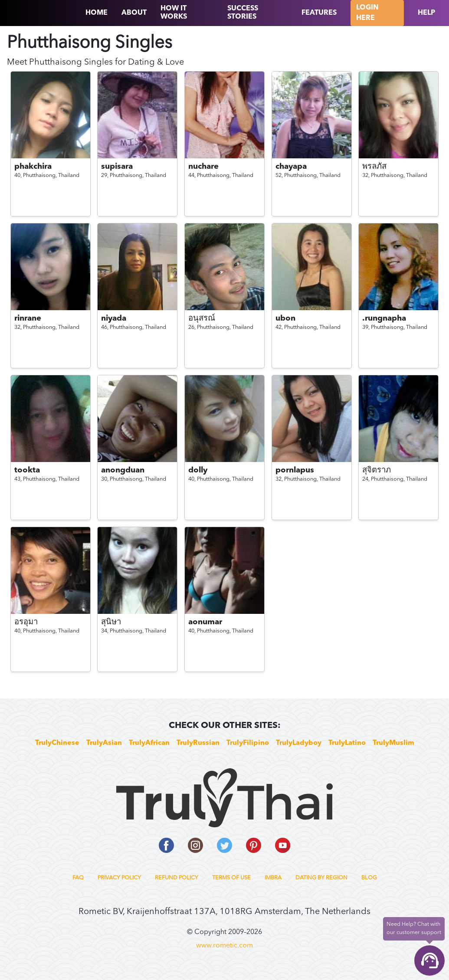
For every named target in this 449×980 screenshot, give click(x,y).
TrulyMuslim (393, 743)
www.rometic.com (224, 946)
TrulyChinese (57, 743)
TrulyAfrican (149, 743)
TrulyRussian (198, 743)
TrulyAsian (104, 743)
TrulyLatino (347, 743)
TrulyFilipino (248, 743)
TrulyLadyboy (299, 743)
